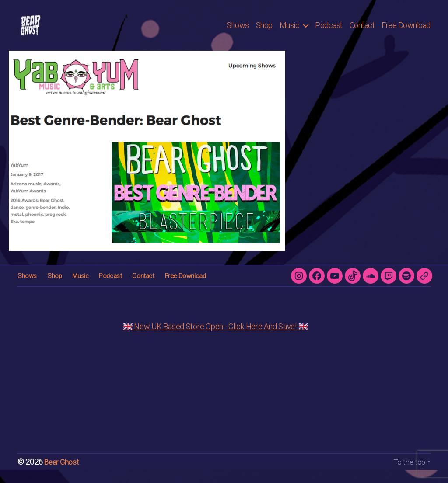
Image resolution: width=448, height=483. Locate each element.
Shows (238, 32)
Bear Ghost (62, 475)
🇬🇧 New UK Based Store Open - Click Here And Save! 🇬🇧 (215, 339)
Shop (264, 32)
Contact (362, 32)
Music (290, 32)
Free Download (406, 32)
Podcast (329, 32)
